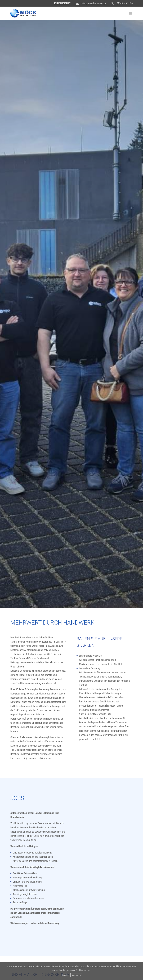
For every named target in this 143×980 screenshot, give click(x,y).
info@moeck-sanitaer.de (94, 3)
